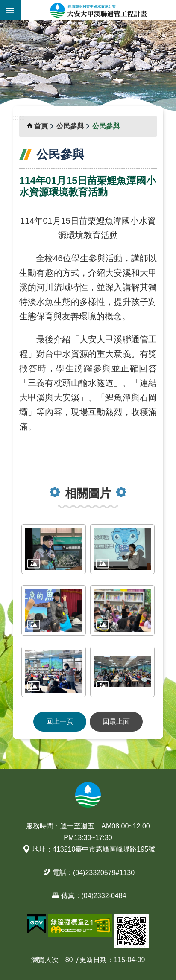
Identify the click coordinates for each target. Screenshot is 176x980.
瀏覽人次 (45, 960)
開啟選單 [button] (10, 10)
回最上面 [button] (116, 722)
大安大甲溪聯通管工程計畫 (98, 10)
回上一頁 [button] (60, 722)
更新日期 (93, 960)
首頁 (41, 126)
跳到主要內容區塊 (4, 4)
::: (3, 25)
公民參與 (70, 126)
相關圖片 (88, 493)
